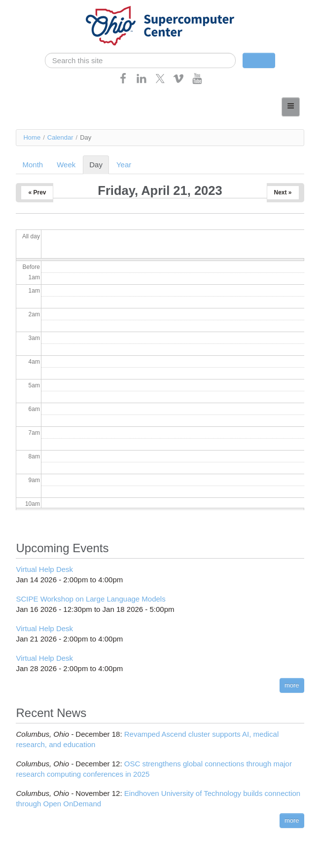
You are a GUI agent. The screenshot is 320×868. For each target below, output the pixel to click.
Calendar (60, 137)
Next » (283, 192)
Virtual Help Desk (44, 569)
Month (33, 165)
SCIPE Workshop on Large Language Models (90, 599)
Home (32, 137)
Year (124, 165)
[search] (140, 60)
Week (66, 165)
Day (99, 165)
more (292, 685)
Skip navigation (28, 8)
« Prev (37, 192)
